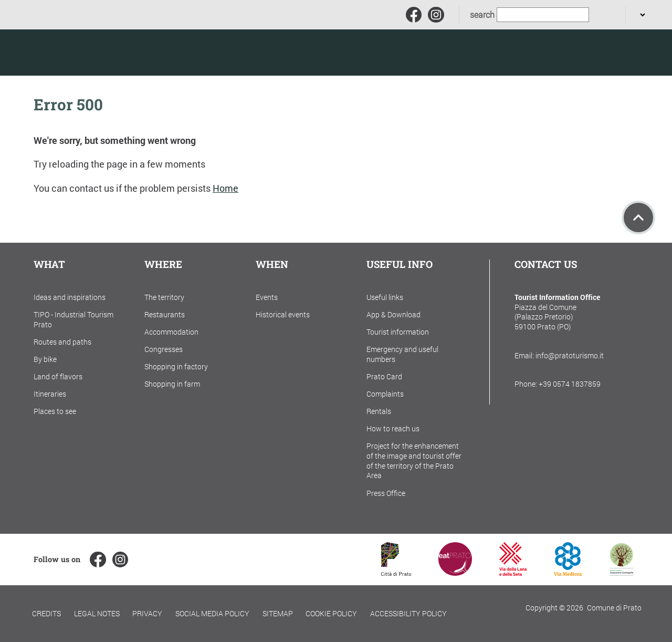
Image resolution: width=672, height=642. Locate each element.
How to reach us (393, 428)
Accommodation (171, 332)
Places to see (55, 411)
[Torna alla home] (84, 53)
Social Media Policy (212, 613)
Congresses (164, 349)
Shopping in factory (176, 366)
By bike (45, 359)
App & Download (393, 314)
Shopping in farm (172, 384)
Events (267, 297)
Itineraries (50, 394)
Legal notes (97, 613)
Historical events (283, 314)
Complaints (385, 394)
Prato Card (384, 376)
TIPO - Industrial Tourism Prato (73, 319)
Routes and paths (62, 342)
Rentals (379, 411)
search (482, 15)
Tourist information (398, 332)
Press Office (386, 493)
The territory (164, 297)
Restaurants (165, 314)
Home (225, 188)
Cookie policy (331, 613)
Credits (46, 613)
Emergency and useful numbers (402, 354)
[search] (602, 15)
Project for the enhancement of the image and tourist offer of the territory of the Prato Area (414, 460)
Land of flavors (58, 376)
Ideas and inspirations (70, 297)
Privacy (147, 613)
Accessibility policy (408, 613)
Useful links (385, 297)
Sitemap (278, 613)
